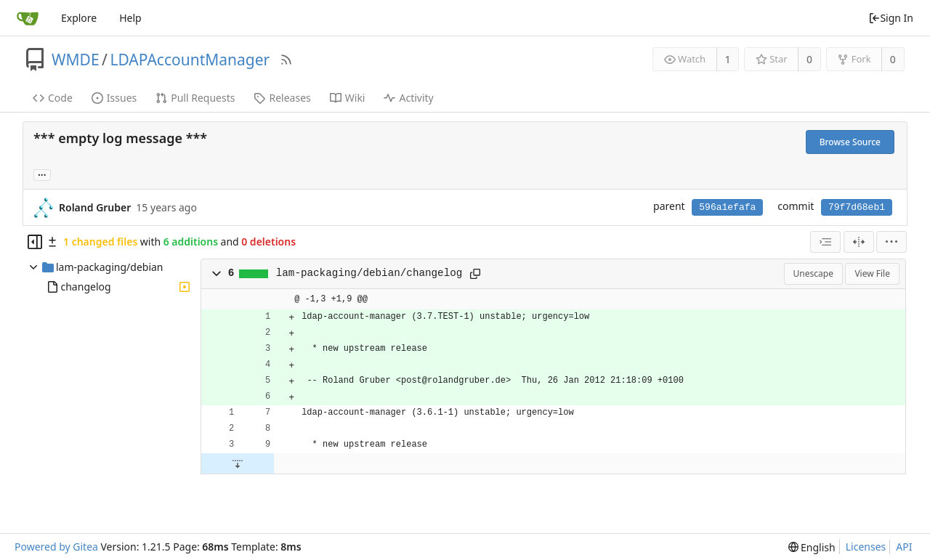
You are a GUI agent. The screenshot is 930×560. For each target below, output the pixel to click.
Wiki (348, 98)
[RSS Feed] (286, 60)
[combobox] (825, 242)
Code (53, 98)
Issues (114, 98)
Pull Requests (195, 98)
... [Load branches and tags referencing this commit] (42, 174)
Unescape (813, 273)
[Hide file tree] (35, 242)
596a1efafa (727, 207)
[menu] (891, 242)
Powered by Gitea (56, 547)
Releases (282, 98)
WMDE (76, 60)
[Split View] (859, 242)
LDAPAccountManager (190, 60)
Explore (79, 18)
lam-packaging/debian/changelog (369, 273)
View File (872, 273)
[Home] (28, 18)
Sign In (891, 18)
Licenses (866, 547)
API (904, 547)
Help (130, 18)
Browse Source (850, 142)
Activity (408, 98)
